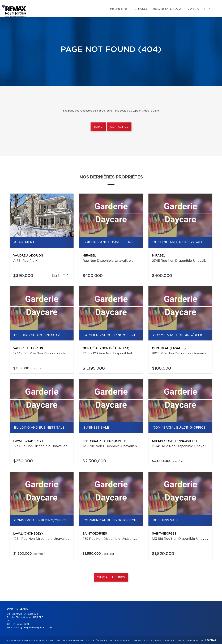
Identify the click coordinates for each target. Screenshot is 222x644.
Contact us (119, 127)
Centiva (211, 640)
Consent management (180, 640)
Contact (194, 9)
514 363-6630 (21, 624)
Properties (119, 9)
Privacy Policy (143, 640)
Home (98, 127)
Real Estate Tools (167, 9)
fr (211, 9)
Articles (140, 9)
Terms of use (159, 640)
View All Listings (111, 577)
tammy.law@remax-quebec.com (33, 628)
